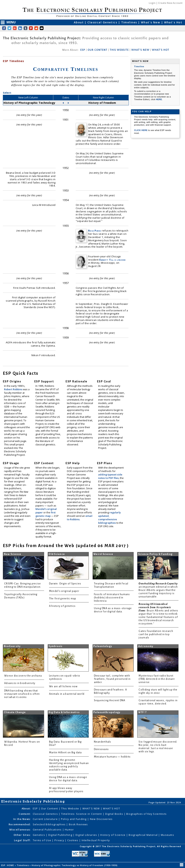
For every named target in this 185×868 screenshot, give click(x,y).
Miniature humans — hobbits (112, 757)
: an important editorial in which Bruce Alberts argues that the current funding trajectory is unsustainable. (158, 590)
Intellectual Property (96, 840)
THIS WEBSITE (119, 50)
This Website (71, 808)
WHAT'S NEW (140, 50)
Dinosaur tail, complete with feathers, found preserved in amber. (112, 679)
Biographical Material (143, 835)
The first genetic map (63, 599)
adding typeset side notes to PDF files (110, 476)
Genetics (39, 835)
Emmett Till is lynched (112, 260)
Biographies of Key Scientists (146, 814)
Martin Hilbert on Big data (65, 753)
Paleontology (103, 646)
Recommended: (20, 824)
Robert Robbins (14, 389)
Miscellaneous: (20, 830)
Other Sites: (22, 835)
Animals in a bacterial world (67, 694)
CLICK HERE (141, 130)
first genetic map (46, 514)
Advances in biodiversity (20, 683)
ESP (83, 50)
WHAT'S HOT (160, 50)
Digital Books (115, 814)
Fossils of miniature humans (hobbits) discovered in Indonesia (112, 598)
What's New (151, 22)
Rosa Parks (95, 231)
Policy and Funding (74, 819)
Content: (25, 814)
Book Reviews (78, 824)
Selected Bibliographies (50, 824)
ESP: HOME (8, 865)
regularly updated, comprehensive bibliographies (109, 518)
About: (26, 808)
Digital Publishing (61, 835)
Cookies (73, 840)
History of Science (113, 835)
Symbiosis (55, 646)
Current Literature (46, 819)
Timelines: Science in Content (82, 814)
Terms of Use (42, 840)
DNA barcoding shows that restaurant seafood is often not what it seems (22, 694)
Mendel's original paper (64, 591)
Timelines (130, 22)
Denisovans (101, 749)
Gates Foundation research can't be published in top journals (156, 634)
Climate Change (15, 712)
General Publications (48, 830)
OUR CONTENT (97, 50)
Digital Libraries (87, 835)
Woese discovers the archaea (23, 676)
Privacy (60, 840)
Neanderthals (103, 742)
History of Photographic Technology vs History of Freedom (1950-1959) (75, 865)
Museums (167, 835)
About (79, 22)
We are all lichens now (63, 686)
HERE (159, 99)
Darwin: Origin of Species (65, 584)
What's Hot (173, 22)
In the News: (22, 819)
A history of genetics (62, 606)
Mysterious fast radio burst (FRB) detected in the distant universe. (157, 679)
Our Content (50, 808)
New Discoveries (101, 819)
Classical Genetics (103, 22)
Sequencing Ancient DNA (110, 700)
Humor (69, 830)
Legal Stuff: (22, 840)
